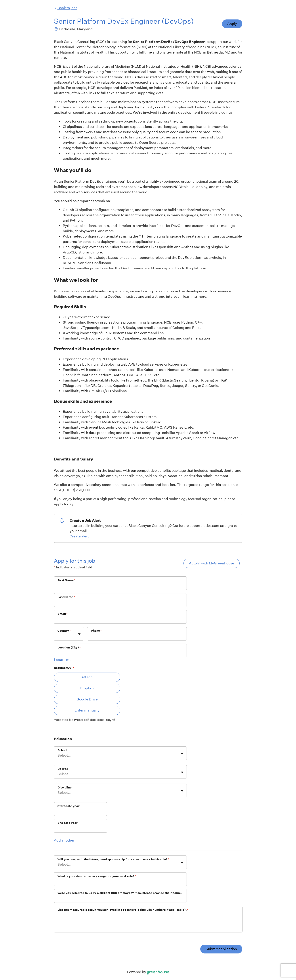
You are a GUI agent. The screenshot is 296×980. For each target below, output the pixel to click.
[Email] (120, 620)
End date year (68, 823)
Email (63, 614)
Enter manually (87, 710)
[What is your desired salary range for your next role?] (120, 882)
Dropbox (87, 688)
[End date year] (80, 829)
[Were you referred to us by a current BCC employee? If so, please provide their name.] (120, 899)
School (62, 750)
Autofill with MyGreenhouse (212, 563)
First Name (67, 580)
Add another (64, 840)
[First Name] (120, 586)
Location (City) (69, 647)
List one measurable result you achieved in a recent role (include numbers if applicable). (123, 910)
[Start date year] (80, 812)
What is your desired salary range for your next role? (97, 876)
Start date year (69, 806)
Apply (232, 24)
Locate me (63, 660)
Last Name (66, 597)
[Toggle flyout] (79, 634)
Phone (96, 631)
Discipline (65, 787)
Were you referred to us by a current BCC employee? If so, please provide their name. (120, 893)
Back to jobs (66, 8)
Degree (63, 769)
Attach (87, 677)
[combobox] (58, 636)
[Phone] (137, 637)
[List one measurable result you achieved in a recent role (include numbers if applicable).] (148, 923)
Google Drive (87, 699)
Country (64, 631)
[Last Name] (120, 603)
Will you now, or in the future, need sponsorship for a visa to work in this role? (113, 859)
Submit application (221, 949)
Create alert (79, 536)
